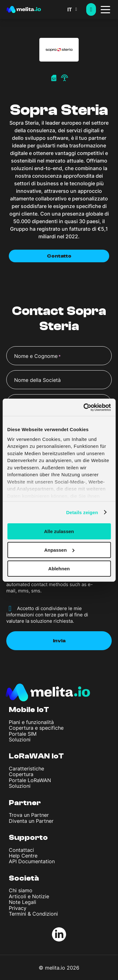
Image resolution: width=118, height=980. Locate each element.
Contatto (59, 256)
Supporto (28, 837)
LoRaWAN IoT (36, 756)
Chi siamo (21, 890)
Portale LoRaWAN (30, 780)
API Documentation (32, 861)
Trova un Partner (29, 815)
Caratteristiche (26, 769)
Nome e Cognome (37, 356)
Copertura (21, 774)
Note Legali (22, 902)
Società (24, 878)
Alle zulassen (59, 531)
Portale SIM (23, 734)
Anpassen (59, 550)
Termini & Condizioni (33, 914)
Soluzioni (20, 739)
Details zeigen (82, 512)
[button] (77, 9)
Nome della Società (37, 380)
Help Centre (23, 856)
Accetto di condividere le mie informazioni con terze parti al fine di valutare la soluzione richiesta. (47, 615)
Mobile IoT (29, 710)
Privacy (18, 908)
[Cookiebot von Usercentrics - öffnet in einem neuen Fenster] (84, 407)
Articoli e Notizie (29, 896)
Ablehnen (59, 568)
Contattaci (21, 850)
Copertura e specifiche (36, 728)
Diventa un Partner (31, 821)
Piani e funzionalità (31, 722)
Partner (25, 803)
